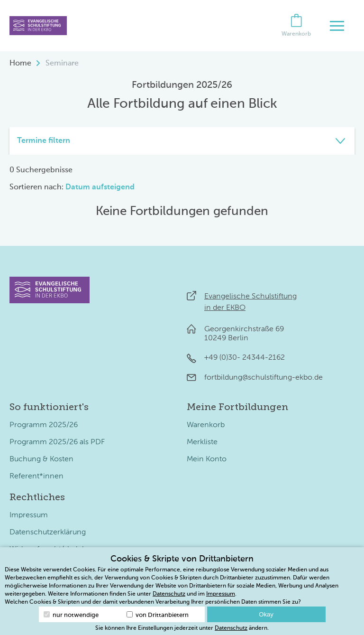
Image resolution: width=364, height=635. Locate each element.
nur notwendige (71, 615)
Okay (266, 614)
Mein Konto (207, 459)
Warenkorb (206, 425)
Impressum (29, 515)
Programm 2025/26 (44, 425)
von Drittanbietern (158, 615)
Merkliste (202, 442)
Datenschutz (169, 594)
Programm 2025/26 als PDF (57, 442)
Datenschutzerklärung (48, 532)
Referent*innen (36, 476)
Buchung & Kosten (41, 459)
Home (20, 64)
